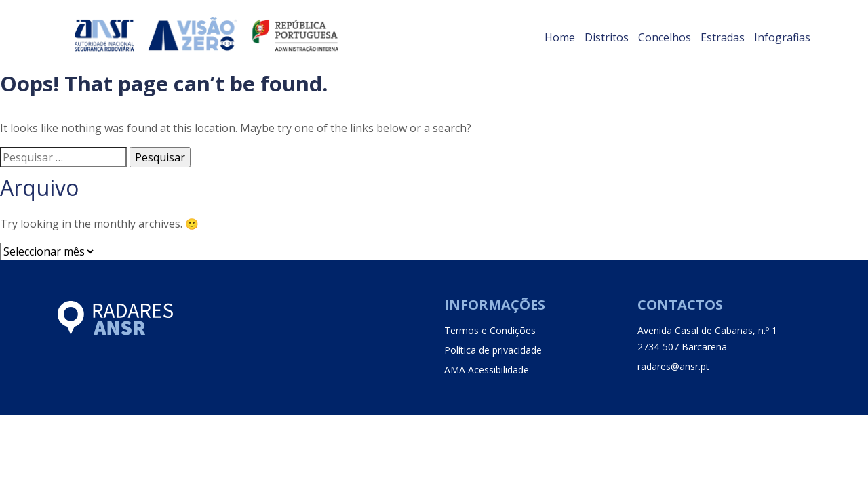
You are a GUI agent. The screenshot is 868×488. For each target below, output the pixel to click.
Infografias (782, 37)
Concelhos (665, 37)
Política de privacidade (493, 350)
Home (560, 37)
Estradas (723, 37)
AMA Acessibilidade (487, 370)
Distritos (607, 37)
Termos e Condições (490, 330)
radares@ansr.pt (673, 366)
